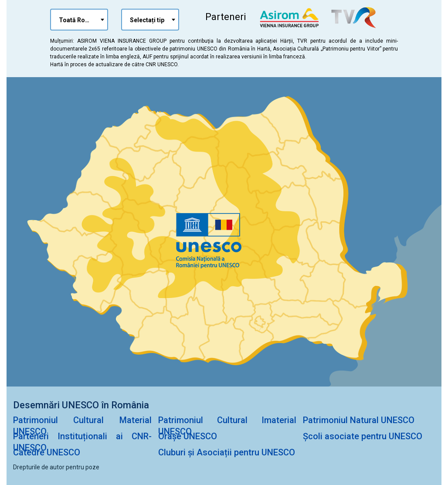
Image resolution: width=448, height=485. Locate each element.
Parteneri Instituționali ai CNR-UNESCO (82, 442)
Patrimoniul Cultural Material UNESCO (82, 426)
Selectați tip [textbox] (147, 20)
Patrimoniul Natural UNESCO (359, 420)
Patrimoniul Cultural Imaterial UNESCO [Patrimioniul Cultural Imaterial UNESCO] (227, 426)
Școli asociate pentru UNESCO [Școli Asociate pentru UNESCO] (363, 436)
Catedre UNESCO (47, 452)
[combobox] (79, 20)
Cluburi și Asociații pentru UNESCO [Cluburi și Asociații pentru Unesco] (227, 452)
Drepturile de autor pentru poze (56, 467)
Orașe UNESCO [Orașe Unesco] (188, 436)
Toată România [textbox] (81, 20)
